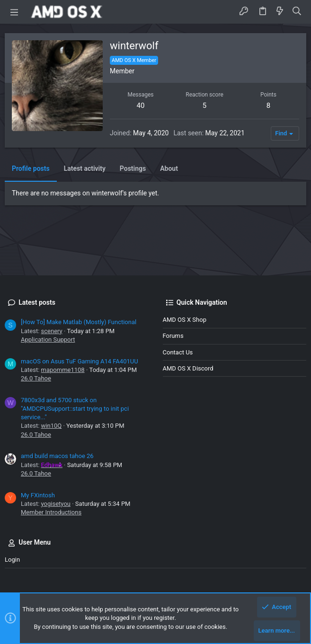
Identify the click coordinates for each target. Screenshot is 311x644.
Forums (173, 336)
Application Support (48, 340)
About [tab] (169, 168)
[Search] (297, 12)
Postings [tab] (133, 168)
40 (141, 106)
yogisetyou (56, 504)
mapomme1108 (63, 370)
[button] (14, 12)
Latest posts (37, 302)
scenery (52, 331)
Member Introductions (51, 512)
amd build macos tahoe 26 (57, 456)
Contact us (178, 352)
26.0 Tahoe (36, 378)
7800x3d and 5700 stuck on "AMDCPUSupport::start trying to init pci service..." (75, 409)
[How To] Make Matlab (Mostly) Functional (79, 322)
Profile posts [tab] (31, 168)
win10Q (52, 426)
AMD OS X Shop (185, 320)
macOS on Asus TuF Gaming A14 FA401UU (80, 361)
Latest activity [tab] (85, 168)
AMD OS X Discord (188, 368)
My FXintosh (38, 495)
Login (12, 560)
